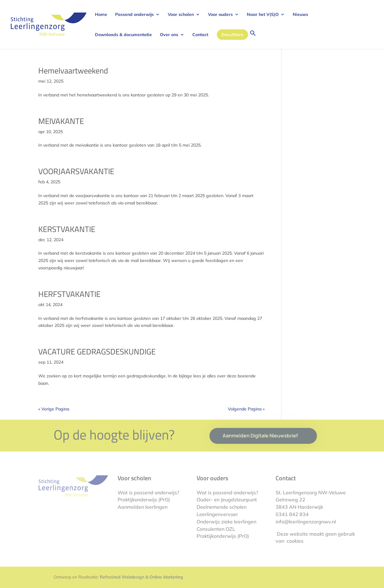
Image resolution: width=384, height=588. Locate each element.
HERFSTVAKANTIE (69, 294)
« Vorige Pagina (54, 409)
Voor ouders (220, 15)
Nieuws (300, 15)
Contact (200, 35)
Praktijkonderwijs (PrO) (144, 500)
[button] (253, 39)
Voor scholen (181, 15)
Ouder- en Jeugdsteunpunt (227, 500)
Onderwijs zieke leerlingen (226, 522)
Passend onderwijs (134, 15)
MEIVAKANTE (61, 121)
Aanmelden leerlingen (143, 507)
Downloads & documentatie (123, 35)
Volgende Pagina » (246, 409)
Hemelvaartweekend (73, 71)
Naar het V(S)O (263, 15)
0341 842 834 (292, 514)
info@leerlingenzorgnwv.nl (306, 522)
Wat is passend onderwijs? (148, 492)
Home (101, 15)
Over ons (169, 35)
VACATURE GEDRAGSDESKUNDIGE (97, 352)
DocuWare (232, 35)
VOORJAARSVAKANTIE (76, 171)
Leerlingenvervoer (217, 514)
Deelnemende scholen (222, 507)
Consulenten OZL (216, 529)
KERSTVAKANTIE (67, 229)
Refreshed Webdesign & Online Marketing (141, 577)
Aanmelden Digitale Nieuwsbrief (260, 436)
